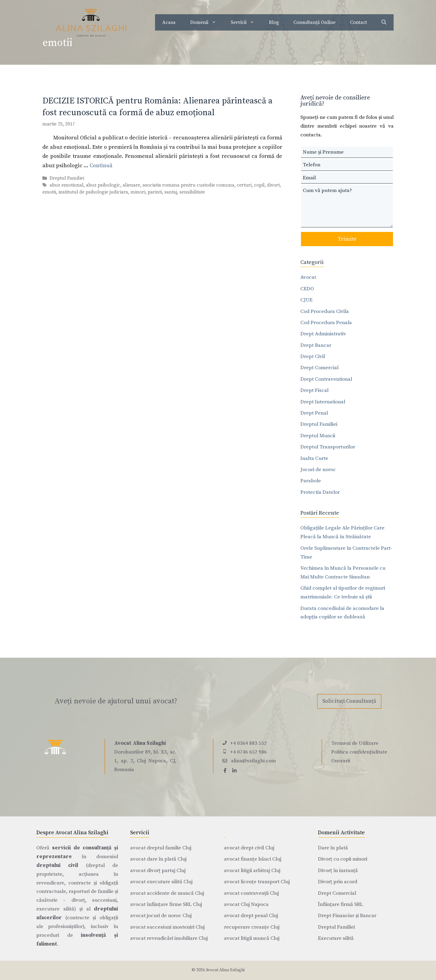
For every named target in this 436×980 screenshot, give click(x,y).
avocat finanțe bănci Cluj (253, 859)
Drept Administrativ (323, 334)
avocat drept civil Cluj (249, 848)
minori (138, 192)
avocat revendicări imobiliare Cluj (169, 938)
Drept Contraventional (326, 379)
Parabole (311, 481)
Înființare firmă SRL (340, 904)
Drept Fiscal (314, 390)
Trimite (347, 239)
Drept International (323, 402)
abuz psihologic (103, 185)
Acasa (169, 22)
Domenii (207, 22)
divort (273, 185)
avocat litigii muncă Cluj (252, 938)
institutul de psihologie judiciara (93, 192)
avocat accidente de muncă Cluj (167, 893)
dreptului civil (57, 865)
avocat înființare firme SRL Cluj (166, 904)
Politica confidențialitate (359, 752)
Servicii (246, 22)
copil (259, 185)
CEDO (307, 289)
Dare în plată (333, 848)
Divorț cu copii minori (343, 859)
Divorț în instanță (338, 871)
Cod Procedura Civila (325, 311)
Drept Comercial (319, 368)
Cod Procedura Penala (326, 323)
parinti (155, 192)
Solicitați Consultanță (349, 701)
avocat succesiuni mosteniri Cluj (167, 927)
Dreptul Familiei (67, 178)
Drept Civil (313, 357)
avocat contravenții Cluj (251, 893)
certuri (244, 185)
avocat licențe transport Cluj (257, 882)
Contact (358, 22)
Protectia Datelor (320, 492)
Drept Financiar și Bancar (347, 916)
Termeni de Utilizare (355, 743)
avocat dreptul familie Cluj (161, 848)
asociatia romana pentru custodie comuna (188, 185)
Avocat (308, 277)
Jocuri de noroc (318, 470)
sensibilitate (192, 192)
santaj (171, 192)
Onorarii (341, 761)
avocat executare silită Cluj (161, 882)
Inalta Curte (314, 458)
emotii (49, 192)
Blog (274, 22)
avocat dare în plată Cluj (158, 859)
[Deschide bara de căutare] (384, 22)
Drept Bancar (316, 345)
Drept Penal (314, 413)
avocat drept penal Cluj (251, 916)
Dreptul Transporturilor (328, 447)
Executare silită (336, 938)
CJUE (306, 300)
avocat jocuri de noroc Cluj (161, 916)
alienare (131, 185)
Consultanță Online (314, 22)
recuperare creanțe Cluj (252, 927)
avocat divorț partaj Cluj (158, 871)
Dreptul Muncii (318, 436)
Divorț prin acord (338, 882)
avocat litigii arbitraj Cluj (252, 871)
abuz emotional (67, 185)
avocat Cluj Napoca (246, 904)
